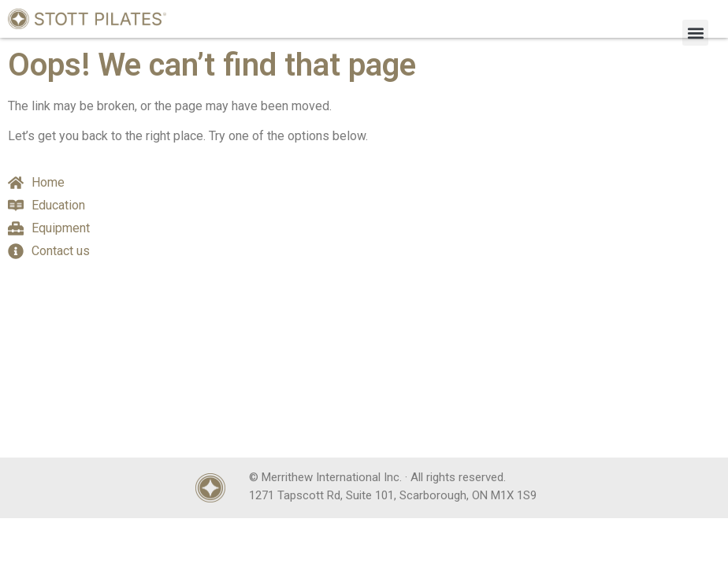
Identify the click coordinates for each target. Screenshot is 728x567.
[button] (695, 33)
